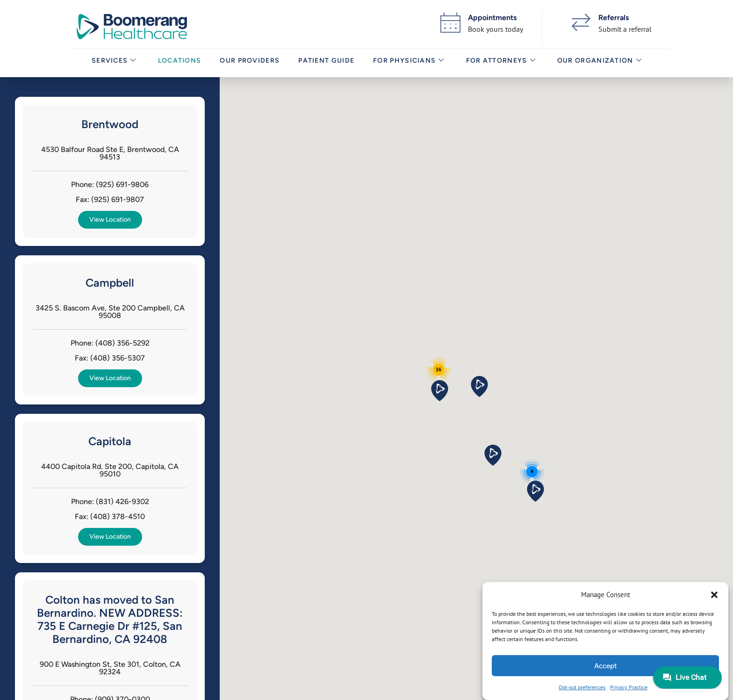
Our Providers (248, 63)
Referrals (614, 18)
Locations (178, 63)
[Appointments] (450, 22)
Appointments (492, 18)
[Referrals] (581, 22)
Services (112, 63)
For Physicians (407, 63)
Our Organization (598, 63)
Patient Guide (325, 63)
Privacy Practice (629, 687)
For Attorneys (499, 63)
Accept (606, 666)
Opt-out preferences (582, 687)
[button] (714, 595)
